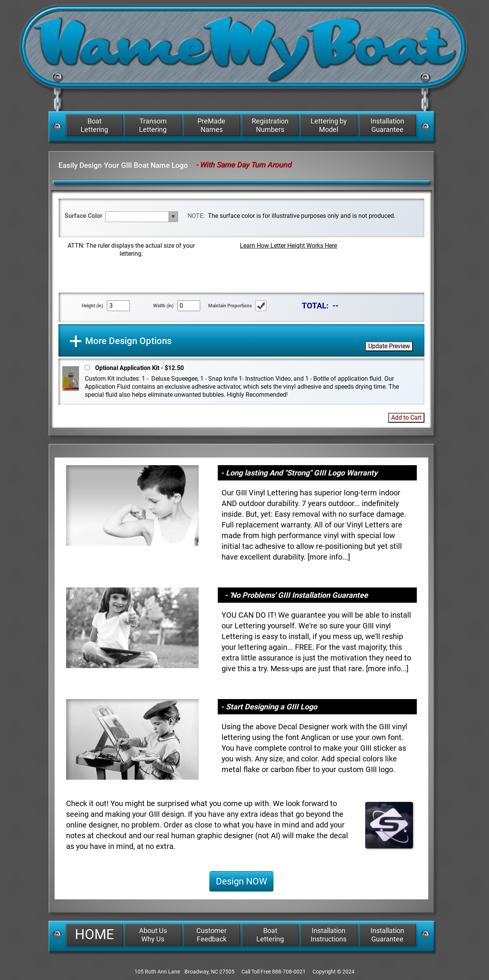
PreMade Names (211, 125)
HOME (94, 935)
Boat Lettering (94, 125)
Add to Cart (406, 418)
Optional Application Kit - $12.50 (139, 368)
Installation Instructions (329, 935)
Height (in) (92, 306)
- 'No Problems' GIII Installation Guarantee (296, 595)
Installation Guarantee (387, 125)
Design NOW (241, 881)
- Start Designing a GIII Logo (269, 707)
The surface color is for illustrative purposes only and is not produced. (302, 216)
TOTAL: (315, 306)
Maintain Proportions (230, 306)
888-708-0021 (289, 972)
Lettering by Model (329, 125)
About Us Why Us (153, 935)
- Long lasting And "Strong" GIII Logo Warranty (299, 473)
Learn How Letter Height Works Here (288, 246)
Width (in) (163, 306)
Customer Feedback (211, 935)
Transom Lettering (153, 125)
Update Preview (389, 346)
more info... (329, 557)
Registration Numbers (270, 125)
